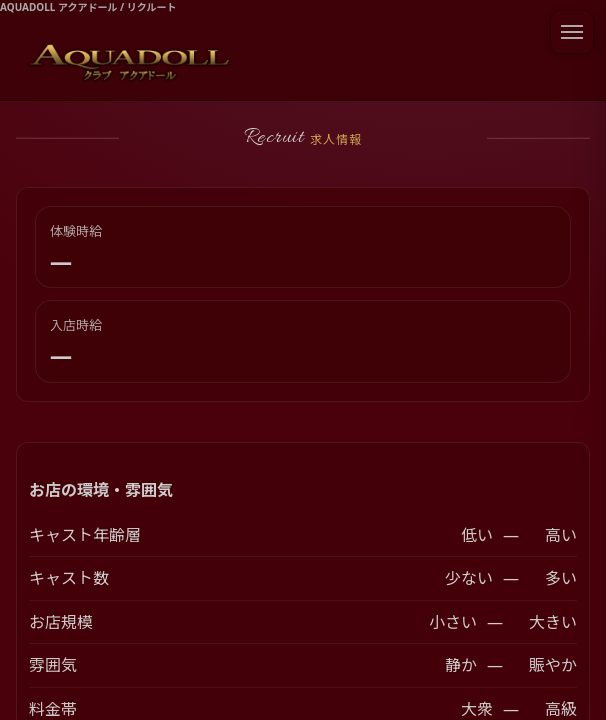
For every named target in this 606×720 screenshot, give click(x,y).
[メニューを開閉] (572, 32)
